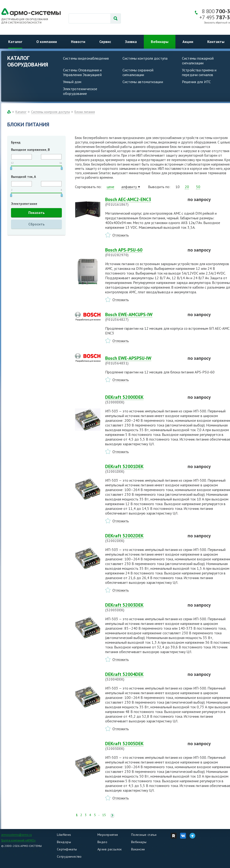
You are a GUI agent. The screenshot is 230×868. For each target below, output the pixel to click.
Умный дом (72, 82)
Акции (188, 42)
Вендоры (64, 842)
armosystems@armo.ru (17, 835)
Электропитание (24, 204)
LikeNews (64, 835)
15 (104, 815)
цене (111, 187)
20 (187, 187)
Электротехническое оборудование (80, 91)
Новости (78, 42)
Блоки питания (85, 112)
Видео (102, 842)
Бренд (16, 142)
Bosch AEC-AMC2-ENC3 (144, 202)
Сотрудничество (69, 856)
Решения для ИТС (196, 82)
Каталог (15, 42)
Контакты (216, 42)
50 (198, 187)
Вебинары (160, 42)
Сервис (105, 42)
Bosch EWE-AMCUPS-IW (144, 317)
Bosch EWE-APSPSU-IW (144, 360)
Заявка (131, 42)
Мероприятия (108, 835)
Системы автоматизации (143, 82)
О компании (47, 42)
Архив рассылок (110, 849)
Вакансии (138, 849)
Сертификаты (67, 849)
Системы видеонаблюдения (86, 58)
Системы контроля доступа (145, 58)
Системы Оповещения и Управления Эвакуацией (82, 72)
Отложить (121, 235)
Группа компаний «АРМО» (18, 840)
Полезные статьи (144, 835)
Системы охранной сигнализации (138, 72)
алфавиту (129, 187)
